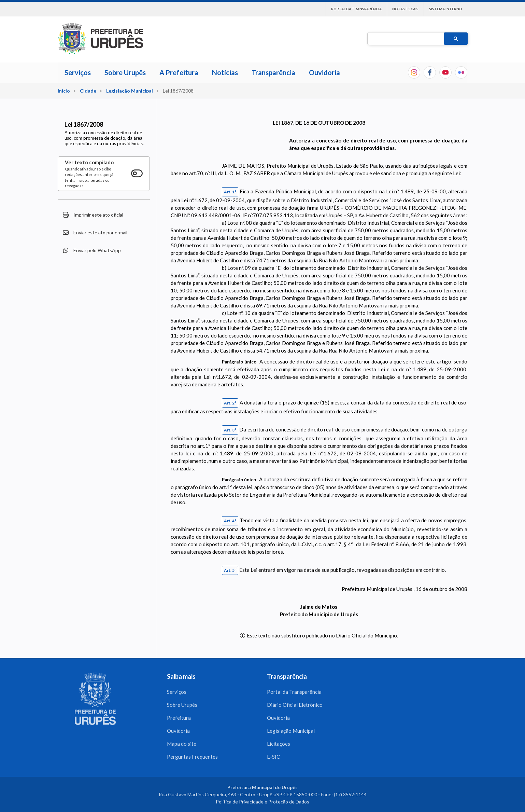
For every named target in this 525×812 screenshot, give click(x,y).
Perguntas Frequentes (192, 757)
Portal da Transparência (356, 9)
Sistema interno (446, 9)
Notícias (225, 72)
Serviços (78, 72)
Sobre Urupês (125, 72)
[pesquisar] (405, 39)
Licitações (279, 744)
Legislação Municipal (130, 91)
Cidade (88, 91)
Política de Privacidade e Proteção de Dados (262, 802)
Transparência (273, 72)
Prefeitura (179, 718)
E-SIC (273, 757)
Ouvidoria (324, 72)
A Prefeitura (179, 72)
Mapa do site (182, 744)
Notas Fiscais (405, 9)
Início (64, 91)
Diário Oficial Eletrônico (295, 705)
